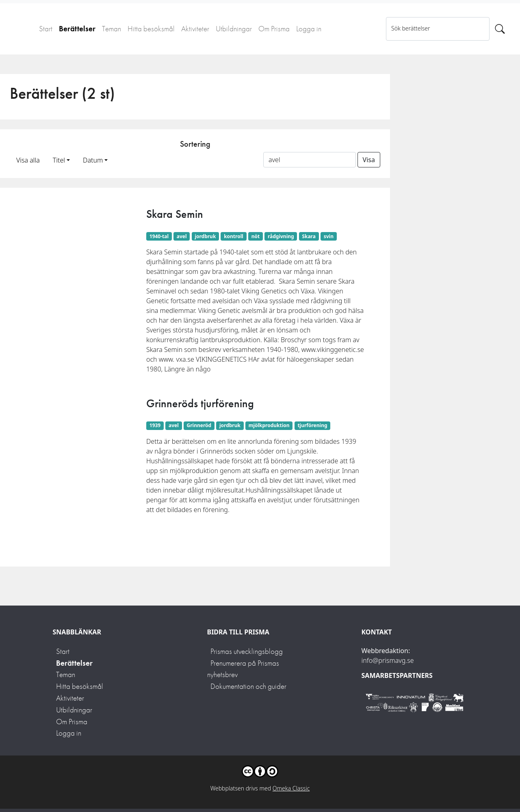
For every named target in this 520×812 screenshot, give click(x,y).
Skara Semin (175, 214)
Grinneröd (199, 425)
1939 (155, 425)
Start (46, 29)
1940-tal (159, 236)
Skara (309, 236)
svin (329, 236)
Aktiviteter (195, 29)
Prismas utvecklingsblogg (247, 651)
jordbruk (205, 236)
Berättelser (77, 29)
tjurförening (312, 425)
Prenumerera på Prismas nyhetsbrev (243, 669)
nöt (256, 236)
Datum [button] (93, 160)
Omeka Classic (291, 788)
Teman (112, 29)
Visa (369, 160)
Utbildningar (234, 29)
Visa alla (28, 160)
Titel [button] (59, 160)
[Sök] (500, 29)
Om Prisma (274, 29)
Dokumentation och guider (248, 686)
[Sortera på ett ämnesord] (310, 160)
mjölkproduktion (269, 425)
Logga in (309, 29)
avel (182, 236)
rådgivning (281, 236)
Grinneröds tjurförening (200, 403)
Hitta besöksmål (151, 29)
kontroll (234, 236)
